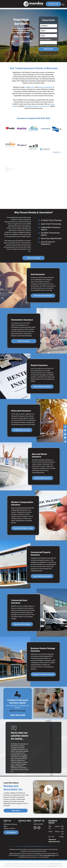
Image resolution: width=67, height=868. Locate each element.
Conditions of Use (31, 864)
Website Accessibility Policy (56, 864)
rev (12, 766)
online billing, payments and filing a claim (37, 106)
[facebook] (35, 828)
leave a (24, 764)
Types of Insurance (45, 39)
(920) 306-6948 (21, 37)
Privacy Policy (8, 864)
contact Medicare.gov (49, 855)
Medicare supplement (46, 87)
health (32, 87)
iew (14, 766)
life (25, 87)
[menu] (63, 5)
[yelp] (39, 828)
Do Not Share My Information (19, 864)
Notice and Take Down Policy (42, 864)
